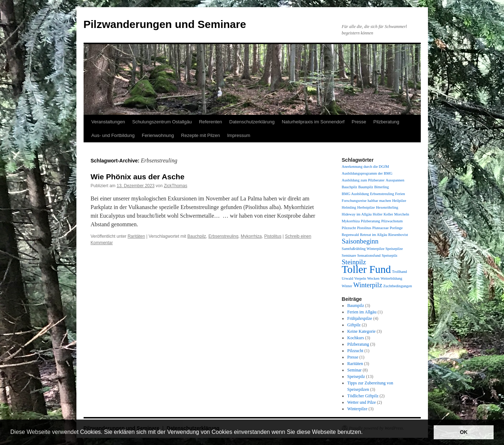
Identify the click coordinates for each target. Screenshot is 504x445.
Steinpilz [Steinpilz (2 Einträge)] (354, 262)
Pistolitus (273, 236)
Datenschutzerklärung (252, 122)
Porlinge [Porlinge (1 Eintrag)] (396, 228)
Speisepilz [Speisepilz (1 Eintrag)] (390, 255)
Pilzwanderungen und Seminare (165, 24)
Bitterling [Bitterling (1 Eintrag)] (381, 187)
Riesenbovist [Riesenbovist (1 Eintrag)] (398, 235)
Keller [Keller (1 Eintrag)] (388, 214)
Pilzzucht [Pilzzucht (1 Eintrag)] (349, 228)
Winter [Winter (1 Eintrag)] (347, 286)
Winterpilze (357, 409)
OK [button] (464, 432)
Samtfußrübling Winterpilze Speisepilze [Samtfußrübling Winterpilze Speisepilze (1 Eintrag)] (372, 249)
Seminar (354, 370)
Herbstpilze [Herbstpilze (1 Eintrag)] (366, 207)
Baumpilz (356, 306)
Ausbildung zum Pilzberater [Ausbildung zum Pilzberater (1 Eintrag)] (363, 180)
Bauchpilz (197, 236)
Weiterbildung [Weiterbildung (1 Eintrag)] (392, 278)
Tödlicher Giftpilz (363, 396)
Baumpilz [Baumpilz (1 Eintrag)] (366, 187)
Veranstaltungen (108, 122)
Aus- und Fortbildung (113, 135)
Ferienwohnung (158, 135)
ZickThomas (176, 186)
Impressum (239, 135)
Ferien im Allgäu (362, 312)
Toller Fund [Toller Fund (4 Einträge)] (366, 269)
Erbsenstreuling (223, 236)
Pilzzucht (355, 351)
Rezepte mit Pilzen (201, 135)
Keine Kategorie (361, 331)
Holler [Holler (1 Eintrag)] (378, 214)
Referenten (211, 122)
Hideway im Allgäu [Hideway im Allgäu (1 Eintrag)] (357, 214)
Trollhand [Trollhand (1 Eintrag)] (400, 272)
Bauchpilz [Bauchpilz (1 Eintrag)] (350, 187)
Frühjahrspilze (360, 318)
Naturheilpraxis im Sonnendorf (313, 122)
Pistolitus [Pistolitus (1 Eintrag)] (364, 228)
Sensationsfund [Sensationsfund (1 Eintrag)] (369, 255)
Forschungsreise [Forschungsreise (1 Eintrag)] (354, 201)
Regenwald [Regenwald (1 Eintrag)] (350, 235)
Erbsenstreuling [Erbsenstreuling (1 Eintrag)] (382, 194)
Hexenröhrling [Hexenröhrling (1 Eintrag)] (387, 207)
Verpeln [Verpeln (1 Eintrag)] (360, 278)
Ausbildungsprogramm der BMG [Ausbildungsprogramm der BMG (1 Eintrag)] (367, 173)
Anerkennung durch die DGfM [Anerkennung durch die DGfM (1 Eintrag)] (366, 167)
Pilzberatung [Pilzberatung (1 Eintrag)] (371, 221)
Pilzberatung (386, 122)
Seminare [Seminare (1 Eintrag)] (349, 255)
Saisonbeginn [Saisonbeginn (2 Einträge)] (360, 241)
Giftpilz (354, 325)
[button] (365, 433)
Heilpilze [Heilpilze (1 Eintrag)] (399, 201)
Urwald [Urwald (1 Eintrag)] (348, 278)
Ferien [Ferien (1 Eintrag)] (400, 194)
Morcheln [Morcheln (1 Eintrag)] (402, 214)
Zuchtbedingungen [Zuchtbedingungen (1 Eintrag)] (397, 286)
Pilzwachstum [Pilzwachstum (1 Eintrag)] (392, 221)
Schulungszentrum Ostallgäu (162, 122)
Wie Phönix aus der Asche (138, 177)
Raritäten (136, 236)
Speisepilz (356, 377)
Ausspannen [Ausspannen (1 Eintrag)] (395, 180)
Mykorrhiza (251, 236)
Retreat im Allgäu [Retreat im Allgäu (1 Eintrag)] (373, 235)
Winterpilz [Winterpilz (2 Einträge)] (368, 285)
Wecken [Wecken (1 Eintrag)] (373, 278)
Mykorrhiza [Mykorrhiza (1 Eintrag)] (351, 221)
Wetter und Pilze (362, 402)
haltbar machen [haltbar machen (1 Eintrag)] (379, 201)
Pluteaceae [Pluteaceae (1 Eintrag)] (381, 228)
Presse (359, 122)
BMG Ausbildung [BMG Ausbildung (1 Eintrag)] (355, 194)
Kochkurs (356, 338)
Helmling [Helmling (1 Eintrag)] (349, 207)
